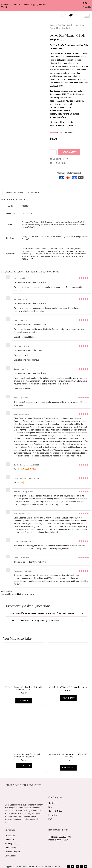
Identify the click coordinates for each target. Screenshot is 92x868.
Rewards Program (13, 850)
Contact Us (10, 839)
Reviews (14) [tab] (33, 193)
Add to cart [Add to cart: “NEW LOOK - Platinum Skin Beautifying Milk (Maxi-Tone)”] (68, 768)
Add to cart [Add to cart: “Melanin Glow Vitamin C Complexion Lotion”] (68, 698)
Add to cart (69, 152)
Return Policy (10, 846)
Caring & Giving (55, 810)
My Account (10, 835)
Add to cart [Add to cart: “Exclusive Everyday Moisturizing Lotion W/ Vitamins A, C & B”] (24, 701)
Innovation (53, 814)
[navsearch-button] (62, 16)
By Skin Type (60, 25)
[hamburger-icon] (87, 16)
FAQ (50, 817)
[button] (71, 16)
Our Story (52, 803)
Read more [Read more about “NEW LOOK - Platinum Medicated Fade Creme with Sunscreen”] (24, 766)
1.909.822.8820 (62, 840)
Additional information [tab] (14, 193)
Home (52, 25)
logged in (16, 594)
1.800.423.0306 (64, 837)
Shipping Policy (11, 843)
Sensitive (70, 25)
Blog (50, 807)
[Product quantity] (53, 152)
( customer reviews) (66, 133)
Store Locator (11, 854)
